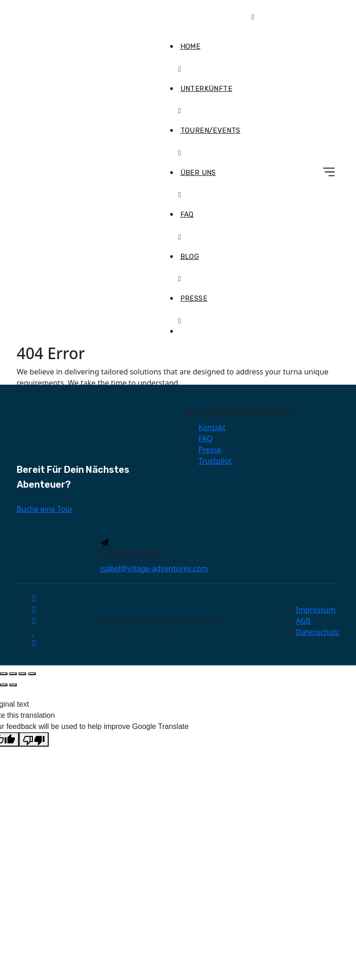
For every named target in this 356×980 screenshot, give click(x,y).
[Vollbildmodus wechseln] (13, 674)
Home (191, 46)
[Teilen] (22, 674)
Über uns (198, 173)
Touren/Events (210, 130)
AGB (303, 621)
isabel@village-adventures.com (154, 568)
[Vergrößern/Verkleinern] (4, 674)
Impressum (316, 610)
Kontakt (212, 427)
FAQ (187, 214)
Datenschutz (318, 632)
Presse (194, 298)
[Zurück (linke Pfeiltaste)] (4, 685)
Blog (190, 257)
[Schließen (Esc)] (32, 674)
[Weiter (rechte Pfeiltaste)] (13, 685)
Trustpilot (215, 461)
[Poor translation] (34, 739)
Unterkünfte (206, 89)
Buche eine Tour (45, 509)
